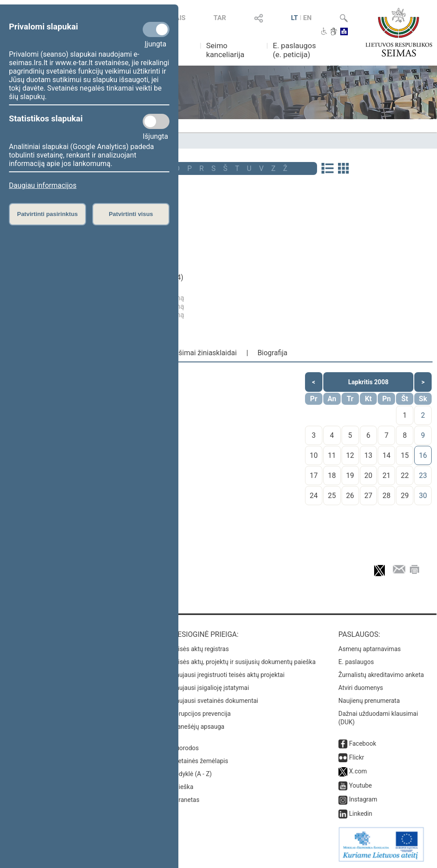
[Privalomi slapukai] (156, 29)
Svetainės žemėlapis (200, 761)
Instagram (363, 799)
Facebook (363, 743)
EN (307, 18)
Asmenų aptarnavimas (370, 649)
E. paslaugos (356, 662)
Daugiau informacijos (43, 185)
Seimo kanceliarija (225, 50)
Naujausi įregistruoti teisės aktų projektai (228, 675)
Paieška (182, 787)
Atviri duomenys (361, 688)
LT (294, 18)
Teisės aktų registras (200, 649)
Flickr (357, 757)
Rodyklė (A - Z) (192, 774)
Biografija (272, 353)
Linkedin (361, 814)
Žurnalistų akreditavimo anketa (381, 675)
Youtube (361, 785)
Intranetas (185, 800)
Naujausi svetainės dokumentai (215, 701)
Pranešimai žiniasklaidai (198, 353)
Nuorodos (185, 748)
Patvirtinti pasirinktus (47, 214)
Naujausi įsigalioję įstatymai (210, 688)
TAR (220, 18)
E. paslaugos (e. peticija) (295, 50)
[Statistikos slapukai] (156, 121)
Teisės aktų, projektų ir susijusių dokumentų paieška (243, 662)
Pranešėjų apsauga (198, 727)
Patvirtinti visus (131, 214)
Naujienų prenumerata (369, 701)
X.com (358, 771)
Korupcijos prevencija (201, 714)
